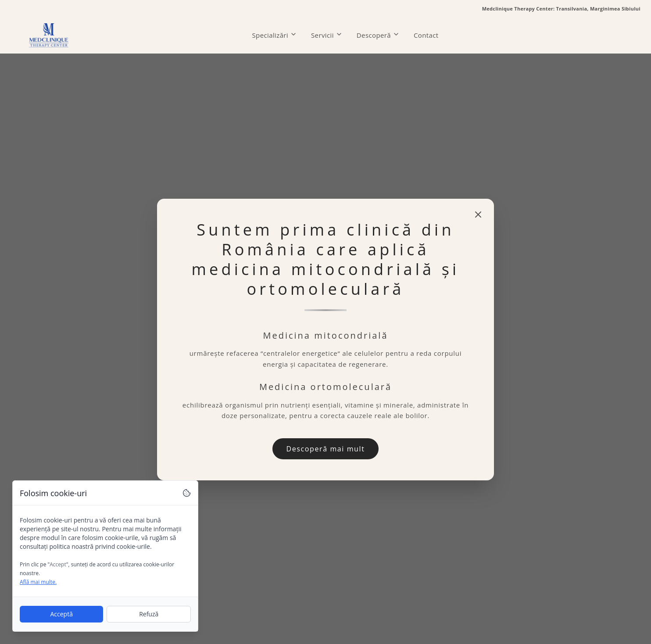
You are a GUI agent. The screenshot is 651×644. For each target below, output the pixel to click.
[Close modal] (478, 215)
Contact (426, 35)
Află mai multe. (38, 582)
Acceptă (61, 614)
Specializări (275, 35)
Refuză (149, 614)
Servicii (327, 35)
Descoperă (378, 35)
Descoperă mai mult (326, 449)
